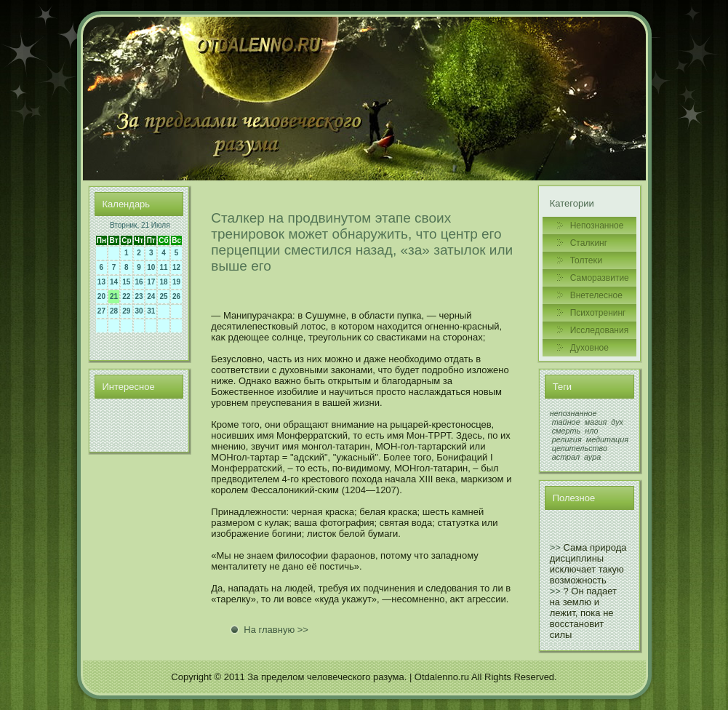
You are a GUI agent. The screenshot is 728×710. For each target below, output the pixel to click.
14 (114, 282)
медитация (607, 439)
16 (139, 282)
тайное (566, 422)
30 (139, 311)
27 (101, 311)
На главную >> (276, 630)
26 (176, 296)
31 (151, 311)
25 (163, 296)
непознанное (573, 413)
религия (567, 439)
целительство (580, 448)
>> (555, 547)
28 (114, 311)
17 (151, 282)
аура (592, 457)
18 (163, 282)
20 (101, 296)
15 (126, 282)
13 (101, 282)
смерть (567, 431)
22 (126, 296)
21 (114, 296)
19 (176, 282)
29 (126, 311)
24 (151, 296)
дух (617, 422)
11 (163, 267)
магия (596, 422)
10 (151, 267)
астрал (566, 457)
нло (591, 431)
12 (176, 267)
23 (139, 296)
